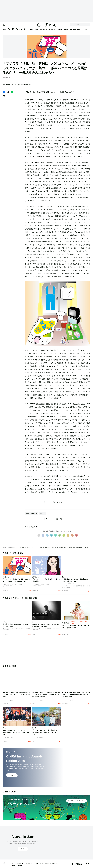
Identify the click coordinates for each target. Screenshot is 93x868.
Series (66, 31)
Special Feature (75, 31)
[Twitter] (9, 31)
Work (56, 865)
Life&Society (11, 549)
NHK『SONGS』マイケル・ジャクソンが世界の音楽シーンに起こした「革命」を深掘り (16, 734)
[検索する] (70, 26)
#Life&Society (34, 515)
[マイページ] (6, 26)
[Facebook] (17, 31)
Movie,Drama (29, 865)
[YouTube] (21, 31)
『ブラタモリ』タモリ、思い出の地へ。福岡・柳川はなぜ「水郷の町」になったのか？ (46, 734)
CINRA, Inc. (81, 866)
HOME (4, 549)
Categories (44, 31)
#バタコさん (43, 515)
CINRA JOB (87, 31)
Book (42, 865)
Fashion (19, 867)
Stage (37, 865)
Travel (13, 867)
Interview (52, 31)
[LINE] (24, 31)
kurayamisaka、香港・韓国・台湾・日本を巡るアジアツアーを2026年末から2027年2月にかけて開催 (76, 696)
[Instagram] (13, 31)
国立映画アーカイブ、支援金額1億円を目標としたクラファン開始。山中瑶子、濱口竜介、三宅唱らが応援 (46, 696)
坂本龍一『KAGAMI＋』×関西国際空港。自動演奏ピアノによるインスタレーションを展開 (17, 696)
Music (13, 865)
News (37, 31)
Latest (31, 31)
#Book (27, 515)
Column (60, 31)
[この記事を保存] (4, 98)
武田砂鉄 (8, 87)
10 (76, 537)
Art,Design (20, 865)
